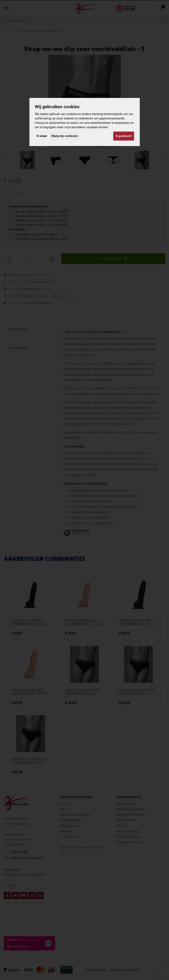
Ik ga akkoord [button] (124, 136)
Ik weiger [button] (42, 136)
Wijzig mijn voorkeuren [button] (65, 136)
